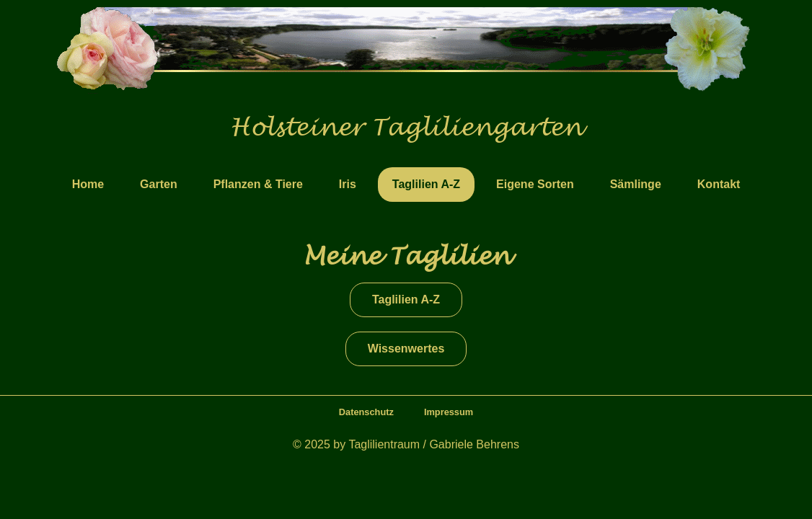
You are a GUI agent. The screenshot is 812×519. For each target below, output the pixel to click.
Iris (348, 184)
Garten (159, 184)
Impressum (449, 412)
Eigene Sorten (535, 184)
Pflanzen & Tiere (258, 184)
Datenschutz (366, 412)
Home (88, 184)
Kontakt (719, 184)
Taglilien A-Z (426, 184)
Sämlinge (636, 184)
